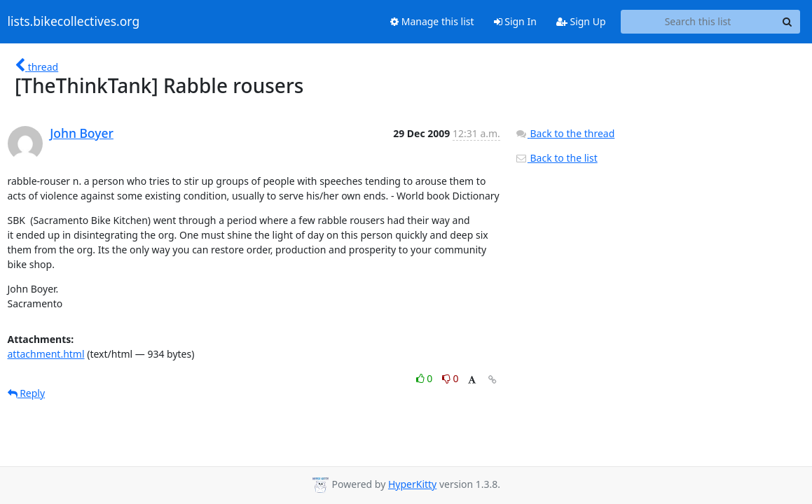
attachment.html (46, 354)
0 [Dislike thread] (450, 378)
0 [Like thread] (426, 378)
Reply (27, 393)
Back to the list (556, 158)
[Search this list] (698, 22)
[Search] (787, 22)
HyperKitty (412, 484)
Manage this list (432, 21)
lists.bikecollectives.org (74, 22)
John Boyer (82, 133)
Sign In (515, 21)
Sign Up (581, 21)
